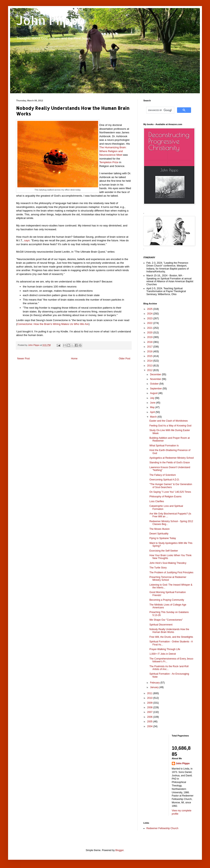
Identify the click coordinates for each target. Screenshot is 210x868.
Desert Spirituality (159, 534)
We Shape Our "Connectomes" (166, 620)
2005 (150, 722)
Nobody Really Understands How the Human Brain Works (169, 631)
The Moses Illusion (160, 529)
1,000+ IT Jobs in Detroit (163, 654)
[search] (160, 110)
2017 (150, 347)
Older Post (124, 359)
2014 (150, 361)
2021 (150, 328)
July (153, 398)
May (153, 407)
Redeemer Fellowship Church (162, 828)
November (156, 379)
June (153, 403)
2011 (150, 693)
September (156, 389)
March (154, 417)
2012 (150, 370)
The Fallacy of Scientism (163, 475)
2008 (150, 707)
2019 (150, 337)
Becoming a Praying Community (167, 600)
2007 (150, 712)
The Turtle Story (158, 568)
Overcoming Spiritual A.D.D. (164, 480)
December (156, 374)
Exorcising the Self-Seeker (164, 551)
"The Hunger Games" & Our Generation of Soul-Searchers (171, 486)
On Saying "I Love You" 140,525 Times (170, 492)
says (27, 240)
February (155, 683)
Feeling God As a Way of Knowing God (170, 426)
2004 (150, 726)
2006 (150, 717)
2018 (150, 342)
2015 (150, 356)
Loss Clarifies (157, 501)
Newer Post (23, 359)
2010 (150, 698)
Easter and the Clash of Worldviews (169, 421)
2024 (150, 314)
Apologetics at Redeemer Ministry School (172, 458)
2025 (150, 309)
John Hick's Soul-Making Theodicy (168, 563)
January (155, 687)
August (154, 393)
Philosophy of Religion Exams (165, 497)
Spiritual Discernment (161, 625)
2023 (150, 318)
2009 (150, 703)
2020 (150, 333)
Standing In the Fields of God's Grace (170, 463)
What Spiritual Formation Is (164, 446)
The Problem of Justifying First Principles (171, 572)
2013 (150, 366)
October (155, 384)
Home (74, 359)
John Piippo (51, 20)
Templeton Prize (109, 162)
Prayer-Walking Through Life (165, 649)
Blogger (119, 850)
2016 (150, 352)
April (153, 412)
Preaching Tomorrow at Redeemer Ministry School (168, 579)
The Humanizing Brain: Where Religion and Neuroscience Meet (113, 151)
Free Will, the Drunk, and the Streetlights (171, 637)
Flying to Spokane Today (163, 538)
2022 (150, 323)
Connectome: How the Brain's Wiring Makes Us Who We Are (53, 324)
